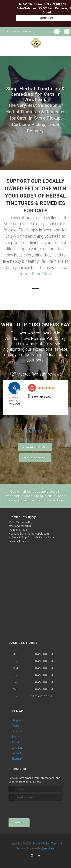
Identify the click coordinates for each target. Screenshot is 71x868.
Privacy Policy (41, 843)
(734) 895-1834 (18, 529)
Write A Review (35, 458)
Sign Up (19, 822)
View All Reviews (35, 447)
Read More (42, 274)
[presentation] (29, 807)
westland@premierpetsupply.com (29, 533)
